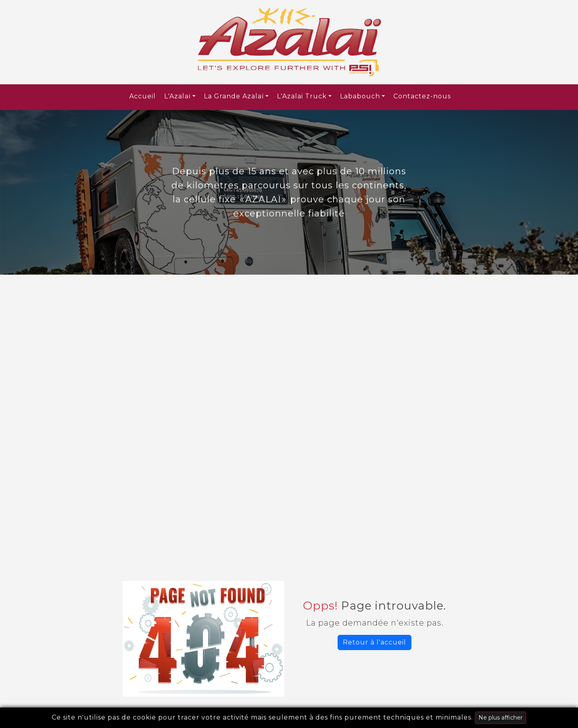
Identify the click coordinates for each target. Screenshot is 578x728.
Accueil (142, 96)
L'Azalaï (177, 96)
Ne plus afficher (501, 718)
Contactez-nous (422, 96)
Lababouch (360, 96)
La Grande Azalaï (234, 96)
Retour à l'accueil (374, 642)
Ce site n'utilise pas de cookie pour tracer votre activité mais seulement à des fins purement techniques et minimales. (289, 718)
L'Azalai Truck (302, 96)
